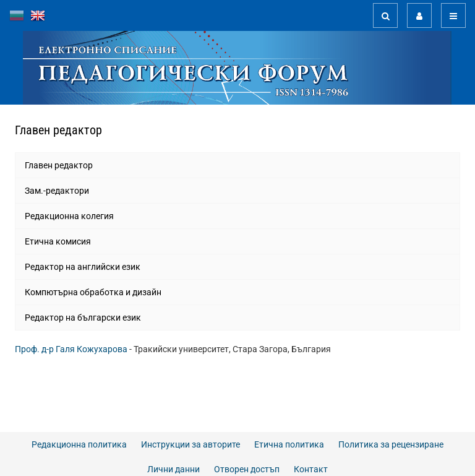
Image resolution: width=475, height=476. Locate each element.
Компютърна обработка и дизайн (93, 292)
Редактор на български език (83, 318)
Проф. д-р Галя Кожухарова (71, 349)
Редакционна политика (79, 444)
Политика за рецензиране (391, 444)
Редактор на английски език (83, 267)
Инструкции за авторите (190, 444)
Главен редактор (59, 165)
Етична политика (289, 444)
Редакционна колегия (69, 216)
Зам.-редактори (57, 191)
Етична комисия (58, 241)
